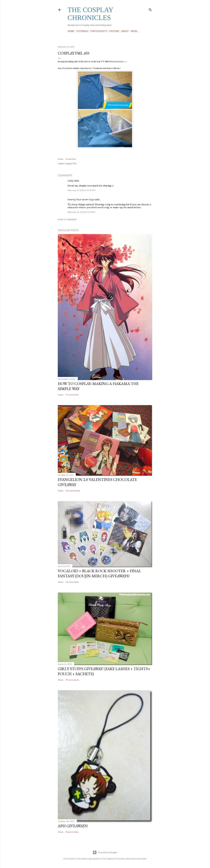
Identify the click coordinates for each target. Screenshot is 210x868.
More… (135, 31)
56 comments (72, 832)
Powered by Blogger (105, 852)
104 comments (73, 491)
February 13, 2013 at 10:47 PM (82, 190)
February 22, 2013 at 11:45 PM (81, 212)
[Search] (150, 9)
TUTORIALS (82, 31)
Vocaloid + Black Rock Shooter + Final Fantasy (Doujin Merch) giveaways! (99, 573)
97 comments (72, 395)
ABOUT (125, 31)
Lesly (71, 181)
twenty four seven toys (81, 200)
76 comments (72, 582)
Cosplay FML (71, 163)
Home (71, 31)
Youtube (114, 31)
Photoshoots (99, 31)
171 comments (72, 680)
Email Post (71, 159)
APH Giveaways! (73, 826)
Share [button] (60, 159)
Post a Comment (67, 219)
